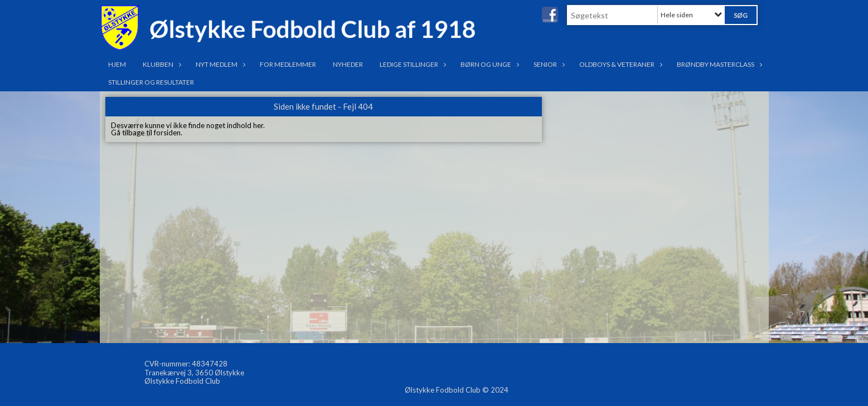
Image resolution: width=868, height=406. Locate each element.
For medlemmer (288, 64)
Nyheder (348, 64)
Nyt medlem (219, 64)
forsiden (167, 133)
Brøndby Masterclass (718, 64)
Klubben (161, 64)
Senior (548, 64)
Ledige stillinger (412, 64)
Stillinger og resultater (151, 82)
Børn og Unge (489, 64)
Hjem (117, 64)
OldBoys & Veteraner (620, 64)
